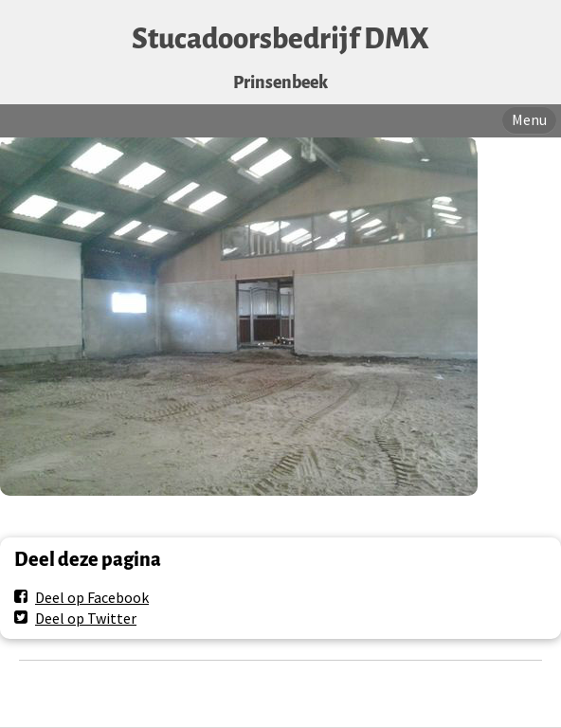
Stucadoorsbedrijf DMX (280, 39)
